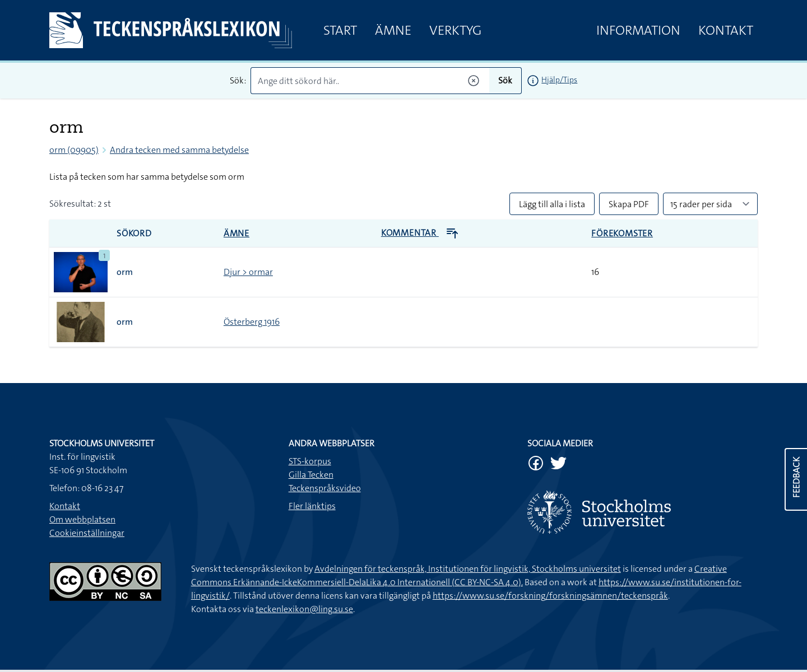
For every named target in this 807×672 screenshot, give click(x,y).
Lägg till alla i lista (552, 204)
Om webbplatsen (82, 519)
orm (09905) (74, 150)
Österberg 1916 (252, 322)
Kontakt (726, 30)
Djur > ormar (248, 272)
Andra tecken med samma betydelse (179, 150)
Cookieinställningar (87, 533)
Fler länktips (312, 506)
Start (340, 30)
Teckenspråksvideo (325, 488)
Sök (505, 80)
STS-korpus (310, 461)
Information (638, 30)
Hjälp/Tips (559, 80)
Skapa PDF (629, 204)
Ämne (393, 30)
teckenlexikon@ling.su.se (304, 609)
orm (125, 272)
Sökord (134, 233)
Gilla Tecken (311, 475)
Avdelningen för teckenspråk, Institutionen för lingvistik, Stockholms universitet (468, 569)
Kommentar (420, 233)
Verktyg (455, 30)
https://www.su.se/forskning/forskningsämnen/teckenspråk (550, 596)
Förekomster (622, 233)
